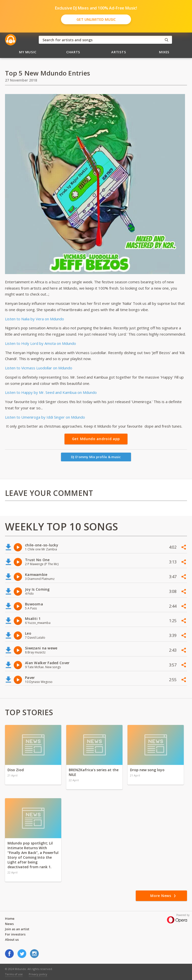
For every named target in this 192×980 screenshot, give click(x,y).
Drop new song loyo (147, 770)
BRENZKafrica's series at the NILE (94, 772)
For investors (15, 934)
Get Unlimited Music (96, 19)
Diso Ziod (16, 770)
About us (12, 939)
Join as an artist (17, 929)
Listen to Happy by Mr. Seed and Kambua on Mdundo (51, 392)
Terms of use (14, 974)
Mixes (164, 52)
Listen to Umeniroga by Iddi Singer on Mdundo (45, 417)
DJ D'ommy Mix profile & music (96, 457)
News (9, 924)
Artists (119, 52)
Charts (73, 52)
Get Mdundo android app (96, 439)
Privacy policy (38, 974)
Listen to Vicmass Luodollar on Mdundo (39, 368)
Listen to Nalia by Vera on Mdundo (34, 319)
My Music (28, 52)
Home (10, 918)
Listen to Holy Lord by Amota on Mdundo (41, 343)
